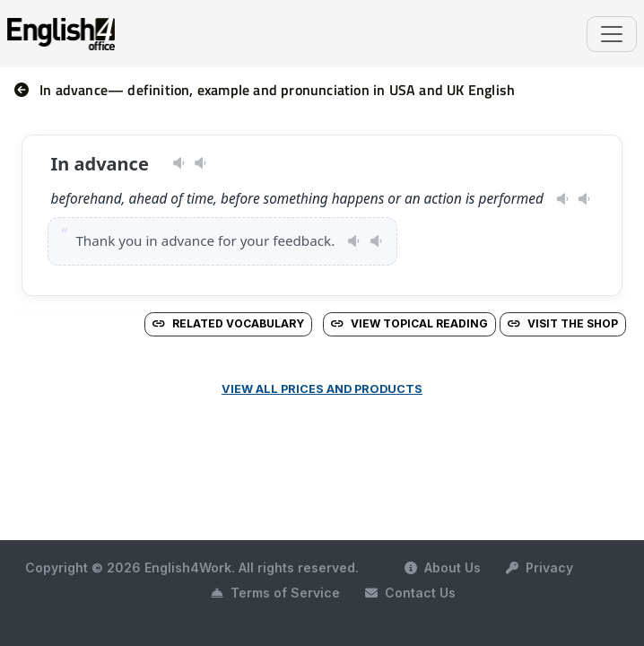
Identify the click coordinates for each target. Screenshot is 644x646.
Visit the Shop (563, 323)
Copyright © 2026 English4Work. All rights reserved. (192, 567)
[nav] (27, 90)
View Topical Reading (409, 323)
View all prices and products (322, 389)
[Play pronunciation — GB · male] (200, 163)
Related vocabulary (228, 323)
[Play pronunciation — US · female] (179, 163)
